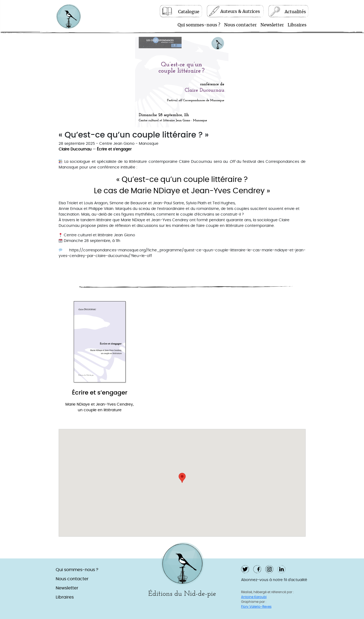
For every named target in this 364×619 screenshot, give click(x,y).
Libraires (297, 25)
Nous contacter (240, 25)
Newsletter (272, 25)
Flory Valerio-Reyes (256, 607)
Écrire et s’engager (114, 150)
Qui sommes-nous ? (199, 25)
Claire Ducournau (75, 150)
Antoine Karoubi (254, 597)
